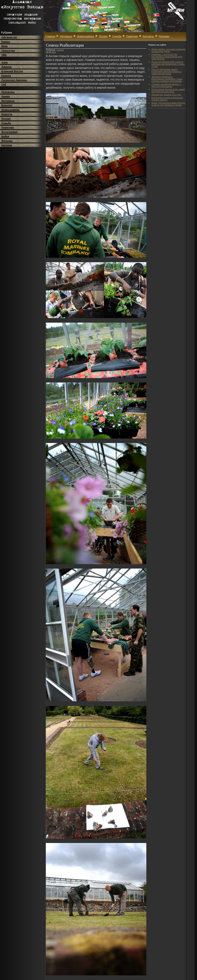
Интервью (8, 101)
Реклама (164, 36)
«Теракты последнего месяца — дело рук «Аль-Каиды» (166, 85)
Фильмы (7, 141)
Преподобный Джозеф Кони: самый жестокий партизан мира (168, 91)
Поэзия (6, 119)
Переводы (8, 92)
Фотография (9, 132)
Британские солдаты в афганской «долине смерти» (167, 99)
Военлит (7, 105)
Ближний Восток (12, 71)
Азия (5, 62)
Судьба (6, 123)
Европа (6, 76)
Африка (6, 67)
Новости (7, 114)
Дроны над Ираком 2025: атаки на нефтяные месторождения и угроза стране (168, 64)
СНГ (4, 84)
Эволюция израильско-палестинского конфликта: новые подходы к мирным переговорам (167, 79)
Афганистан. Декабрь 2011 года (166, 95)
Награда (7, 145)
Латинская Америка (14, 80)
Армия (6, 96)
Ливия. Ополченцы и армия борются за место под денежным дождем (168, 104)
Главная (50, 36)
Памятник (8, 127)
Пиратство (8, 51)
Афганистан (9, 37)
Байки (5, 136)
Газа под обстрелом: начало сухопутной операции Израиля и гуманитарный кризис (166, 72)
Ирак (5, 46)
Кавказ (6, 42)
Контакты (148, 36)
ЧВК (4, 55)
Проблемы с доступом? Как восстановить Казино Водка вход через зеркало (167, 57)
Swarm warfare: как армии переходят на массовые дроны (168, 50)
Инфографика (10, 110)
